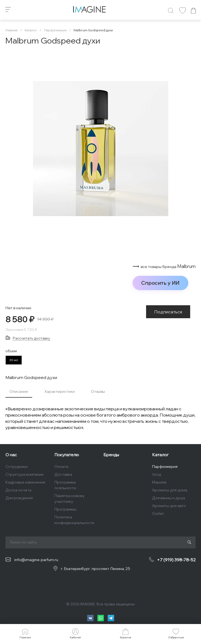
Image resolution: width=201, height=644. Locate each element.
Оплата (61, 467)
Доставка (63, 474)
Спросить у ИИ (160, 283)
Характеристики (60, 391)
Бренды (111, 455)
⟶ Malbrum (164, 266)
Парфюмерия (165, 467)
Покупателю (67, 455)
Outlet (158, 514)
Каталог (160, 455)
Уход (156, 474)
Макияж (159, 482)
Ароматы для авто (169, 506)
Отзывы (98, 391)
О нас (11, 455)
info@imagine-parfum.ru (36, 560)
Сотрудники (17, 467)
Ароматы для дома (170, 490)
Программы (65, 509)
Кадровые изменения (25, 482)
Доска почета (18, 490)
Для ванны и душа (169, 498)
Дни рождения (19, 498)
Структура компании (24, 474)
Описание (19, 391)
